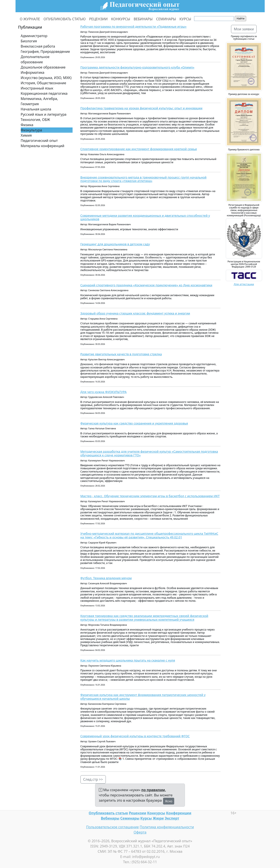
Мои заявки (244, 29)
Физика (27, 125)
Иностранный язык (37, 88)
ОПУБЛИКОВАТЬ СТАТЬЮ (65, 19)
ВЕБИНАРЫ (143, 19)
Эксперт (172, 818)
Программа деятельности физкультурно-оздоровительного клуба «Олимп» (137, 67)
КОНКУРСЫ (121, 19)
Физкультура (31, 130)
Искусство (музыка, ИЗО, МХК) (46, 78)
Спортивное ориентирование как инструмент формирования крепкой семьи (139, 149)
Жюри (158, 818)
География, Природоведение (45, 52)
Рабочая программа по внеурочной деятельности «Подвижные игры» (134, 27)
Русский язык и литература (44, 114)
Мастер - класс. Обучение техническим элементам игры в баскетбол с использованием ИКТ (150, 496)
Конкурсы (156, 813)
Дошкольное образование (43, 67)
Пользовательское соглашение (112, 827)
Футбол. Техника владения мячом (106, 578)
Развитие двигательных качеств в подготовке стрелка (121, 354)
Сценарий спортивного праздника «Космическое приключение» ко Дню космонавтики (146, 285)
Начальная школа (36, 109)
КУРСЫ (185, 19)
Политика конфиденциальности (167, 827)
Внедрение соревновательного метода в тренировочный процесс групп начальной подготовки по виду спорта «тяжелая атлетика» (143, 179)
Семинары (130, 818)
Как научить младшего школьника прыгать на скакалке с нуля (128, 660)
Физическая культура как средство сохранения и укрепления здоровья (134, 423)
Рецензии (138, 813)
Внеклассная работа (38, 46)
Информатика (33, 72)
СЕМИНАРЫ (166, 19)
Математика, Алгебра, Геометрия (39, 101)
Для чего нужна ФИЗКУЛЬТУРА (104, 392)
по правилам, (154, 790)
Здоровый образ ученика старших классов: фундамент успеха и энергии (135, 313)
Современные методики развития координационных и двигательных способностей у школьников (145, 217)
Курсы (146, 818)
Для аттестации (244, 284)
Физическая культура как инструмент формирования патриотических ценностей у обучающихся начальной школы (143, 697)
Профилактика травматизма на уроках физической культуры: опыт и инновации (142, 108)
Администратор (34, 36)
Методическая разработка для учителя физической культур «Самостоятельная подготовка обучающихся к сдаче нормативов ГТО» (149, 453)
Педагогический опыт (39, 141)
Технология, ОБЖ (35, 120)
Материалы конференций (43, 146)
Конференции (179, 813)
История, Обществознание (43, 83)
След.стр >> (93, 779)
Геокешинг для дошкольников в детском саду (115, 244)
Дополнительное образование (35, 59)
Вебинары (110, 818)
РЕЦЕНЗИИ (98, 19)
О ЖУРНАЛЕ (30, 19)
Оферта (140, 832)
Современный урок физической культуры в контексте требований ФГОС (135, 736)
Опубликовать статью (108, 813)
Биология (29, 41)
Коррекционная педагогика (44, 93)
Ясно (169, 801)
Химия (26, 135)
